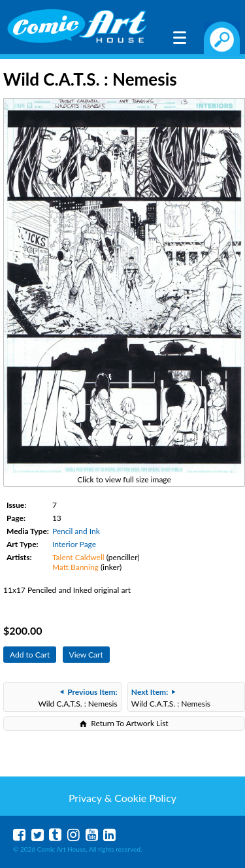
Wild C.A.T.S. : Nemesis (77, 698)
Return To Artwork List (129, 723)
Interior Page (74, 544)
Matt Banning (75, 567)
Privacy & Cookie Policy (122, 798)
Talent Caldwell (78, 557)
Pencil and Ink (76, 531)
